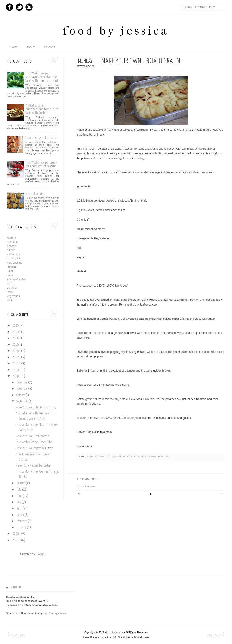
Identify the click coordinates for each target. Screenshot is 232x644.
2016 (16, 345)
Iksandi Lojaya (142, 637)
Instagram (29, 7)
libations (12, 267)
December (22, 382)
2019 (16, 332)
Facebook (10, 7)
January (21, 527)
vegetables (131, 456)
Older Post (221, 493)
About (31, 47)
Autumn (12, 238)
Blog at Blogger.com (93, 637)
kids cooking (15, 263)
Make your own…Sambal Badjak (34, 466)
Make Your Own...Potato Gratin (33, 436)
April (19, 508)
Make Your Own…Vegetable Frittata (35, 448)
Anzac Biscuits (34, 194)
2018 (16, 338)
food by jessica (116, 31)
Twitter (19, 7)
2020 (16, 326)
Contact (49, 47)
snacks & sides (16, 279)
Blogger (40, 554)
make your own (110, 456)
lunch (10, 271)
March (20, 515)
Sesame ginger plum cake (41, 138)
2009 (16, 376)
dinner (11, 250)
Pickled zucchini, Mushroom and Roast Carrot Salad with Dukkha (42, 109)
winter (163, 456)
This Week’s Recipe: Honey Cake (34, 442)
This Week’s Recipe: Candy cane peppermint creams (41, 164)
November (22, 389)
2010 (16, 370)
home (14, 47)
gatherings (13, 254)
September (22, 401)
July (19, 490)
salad (10, 275)
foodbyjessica (57, 613)
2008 (16, 534)
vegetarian (149, 456)
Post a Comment (87, 486)
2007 (16, 540)
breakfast (13, 242)
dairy (94, 456)
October (21, 395)
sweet (11, 292)
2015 (16, 351)
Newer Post (80, 493)
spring (11, 284)
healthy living (15, 259)
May (19, 502)
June (19, 496)
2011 (16, 363)
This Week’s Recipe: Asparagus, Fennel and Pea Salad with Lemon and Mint (42, 77)
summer (12, 288)
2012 (16, 357)
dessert (11, 246)
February (22, 521)
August (21, 483)
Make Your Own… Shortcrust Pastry (36, 407)
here (55, 605)
